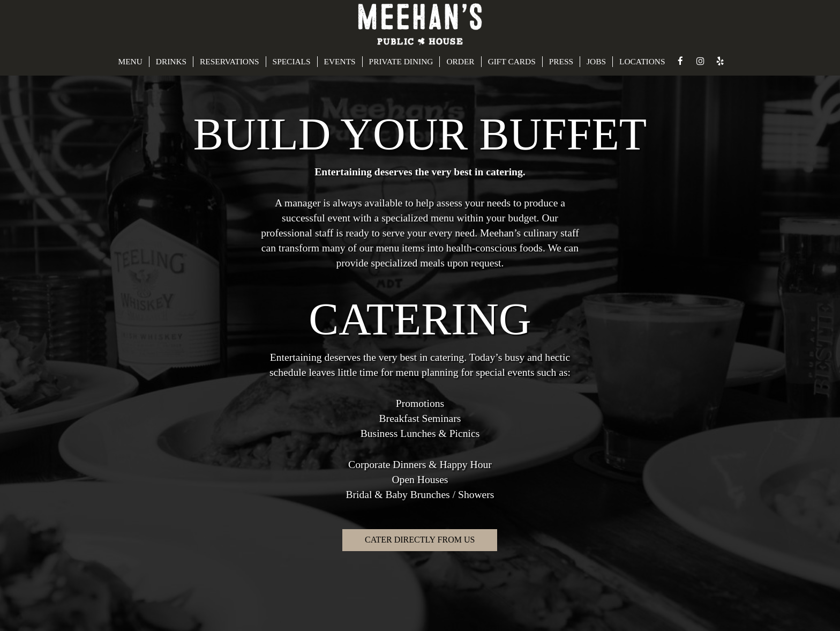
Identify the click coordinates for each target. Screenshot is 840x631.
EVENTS (340, 61)
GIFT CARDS (512, 61)
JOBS (596, 61)
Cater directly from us (420, 540)
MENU (130, 61)
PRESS (561, 61)
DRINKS (171, 61)
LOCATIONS (642, 61)
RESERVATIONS (230, 61)
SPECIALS (292, 61)
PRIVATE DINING (401, 61)
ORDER (460, 61)
